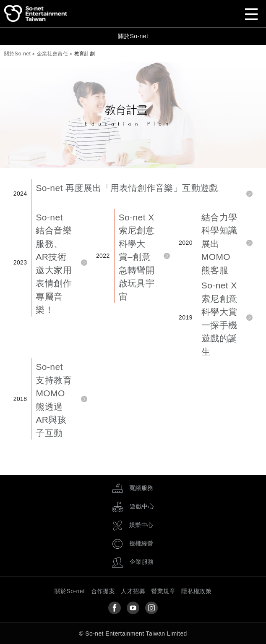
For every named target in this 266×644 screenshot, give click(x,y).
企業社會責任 (52, 54)
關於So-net (133, 36)
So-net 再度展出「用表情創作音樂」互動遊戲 (127, 188)
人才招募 (133, 591)
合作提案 (103, 591)
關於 (17, 54)
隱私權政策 (196, 591)
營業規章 (163, 591)
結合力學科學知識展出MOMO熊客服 (219, 244)
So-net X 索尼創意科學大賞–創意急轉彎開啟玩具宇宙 (137, 257)
